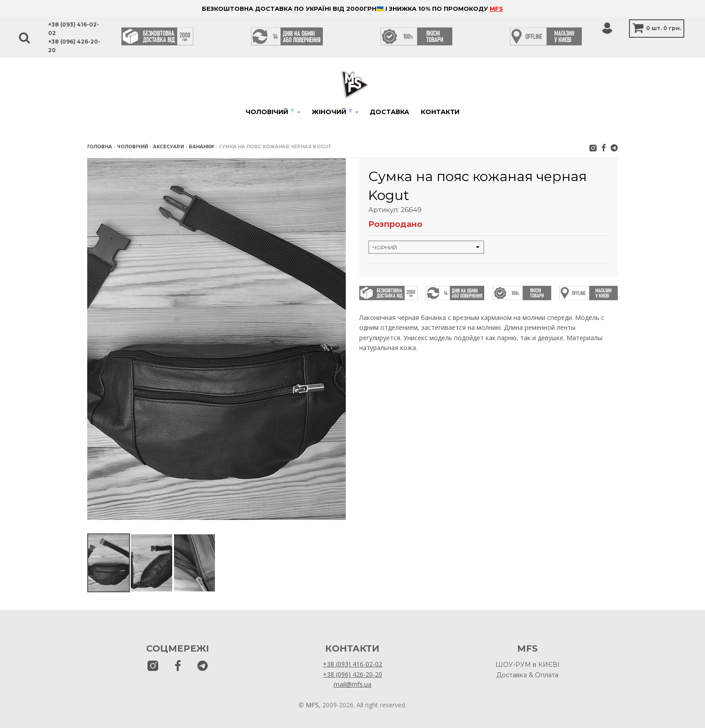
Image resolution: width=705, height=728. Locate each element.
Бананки (201, 147)
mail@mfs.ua (352, 684)
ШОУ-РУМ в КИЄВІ (528, 665)
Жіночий (332, 112)
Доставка (389, 112)
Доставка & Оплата (527, 675)
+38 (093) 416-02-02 (352, 664)
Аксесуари (168, 147)
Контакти (440, 112)
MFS (496, 9)
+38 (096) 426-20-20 (352, 674)
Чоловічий (270, 112)
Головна (100, 147)
